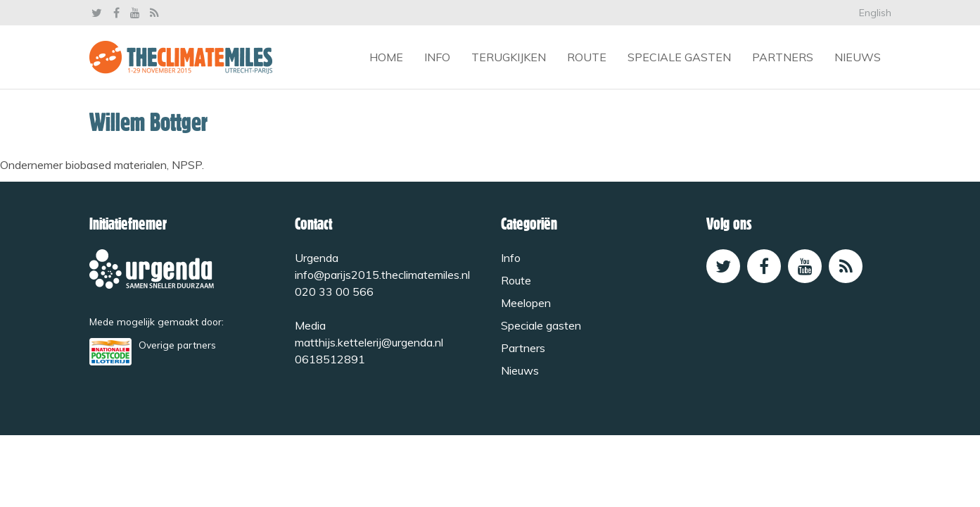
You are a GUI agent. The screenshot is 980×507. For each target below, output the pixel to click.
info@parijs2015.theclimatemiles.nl (382, 275)
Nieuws (858, 57)
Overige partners (177, 345)
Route (587, 57)
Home (386, 57)
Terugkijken (509, 57)
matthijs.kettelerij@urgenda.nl (369, 342)
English (875, 13)
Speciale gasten (679, 57)
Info (437, 57)
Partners (783, 57)
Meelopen (526, 303)
